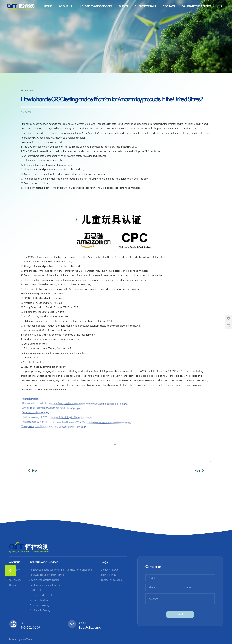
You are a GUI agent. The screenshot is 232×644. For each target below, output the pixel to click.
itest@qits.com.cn (91, 627)
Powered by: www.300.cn (21, 639)
